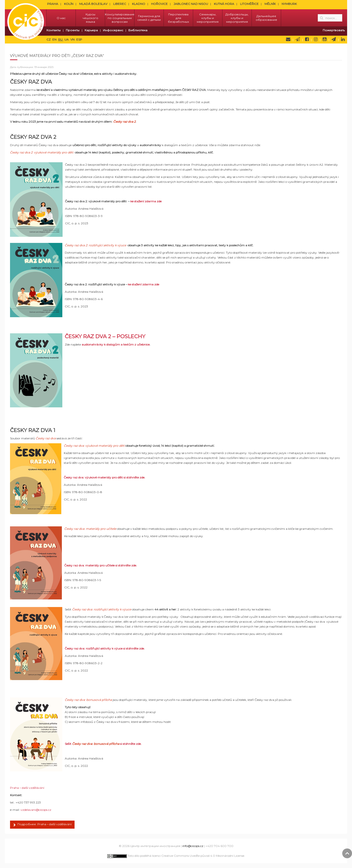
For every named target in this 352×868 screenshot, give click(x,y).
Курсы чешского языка (90, 18)
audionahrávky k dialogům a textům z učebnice (116, 344)
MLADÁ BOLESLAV (93, 4)
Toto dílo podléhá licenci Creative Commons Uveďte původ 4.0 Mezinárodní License (176, 856)
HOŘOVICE (159, 4)
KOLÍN (69, 4)
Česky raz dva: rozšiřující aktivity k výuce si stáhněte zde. (105, 648)
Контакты (54, 30)
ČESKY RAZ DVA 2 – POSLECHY (105, 336)
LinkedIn (343, 39)
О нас (61, 18)
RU (61, 39)
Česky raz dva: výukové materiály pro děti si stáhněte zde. (104, 477)
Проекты (73, 30)
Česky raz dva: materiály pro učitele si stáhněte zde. (101, 565)
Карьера (91, 30)
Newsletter (298, 39)
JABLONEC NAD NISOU (191, 4)
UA (67, 39)
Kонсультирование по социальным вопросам (120, 18)
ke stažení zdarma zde (146, 201)
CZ (49, 39)
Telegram (334, 39)
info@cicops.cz (193, 846)
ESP (79, 39)
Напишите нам (288, 39)
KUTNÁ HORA (224, 4)
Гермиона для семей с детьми (149, 18)
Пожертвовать (334, 30)
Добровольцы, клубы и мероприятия (237, 18)
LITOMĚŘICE (249, 4)
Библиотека (138, 30)
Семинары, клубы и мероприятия (208, 18)
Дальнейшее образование (266, 18)
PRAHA (53, 4)
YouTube (324, 39)
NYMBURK (289, 4)
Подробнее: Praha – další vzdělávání (42, 825)
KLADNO (139, 4)
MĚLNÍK (270, 4)
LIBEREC (120, 4)
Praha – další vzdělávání (27, 788)
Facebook (307, 39)
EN (55, 39)
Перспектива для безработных (178, 18)
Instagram (316, 39)
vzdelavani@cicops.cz (36, 810)
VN (73, 39)
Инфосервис (113, 30)
